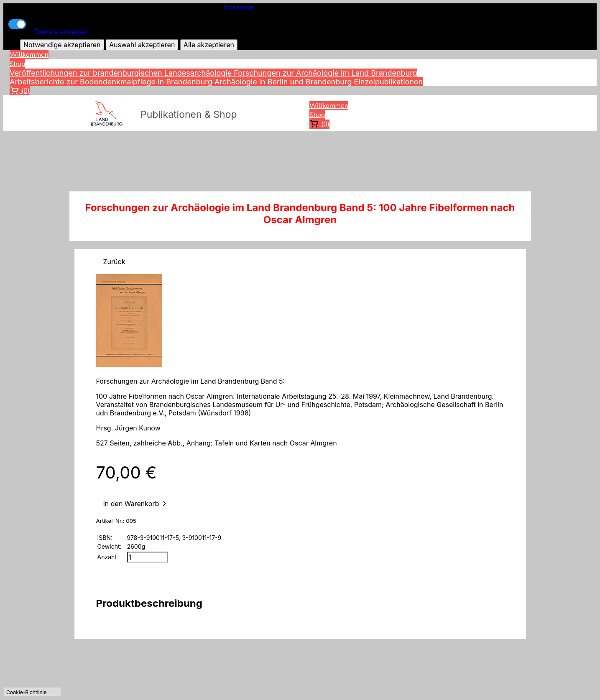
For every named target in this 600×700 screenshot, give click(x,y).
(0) (20, 91)
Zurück (114, 262)
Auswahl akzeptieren (142, 45)
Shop (17, 64)
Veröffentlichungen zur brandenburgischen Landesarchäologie (122, 73)
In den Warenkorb (136, 504)
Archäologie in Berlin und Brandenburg (284, 82)
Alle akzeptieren (209, 45)
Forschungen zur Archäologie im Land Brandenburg (326, 73)
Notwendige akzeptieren (62, 45)
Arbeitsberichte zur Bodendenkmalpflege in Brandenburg (112, 82)
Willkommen (29, 55)
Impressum (239, 7)
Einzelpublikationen (389, 82)
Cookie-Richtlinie (26, 692)
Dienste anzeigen (61, 32)
